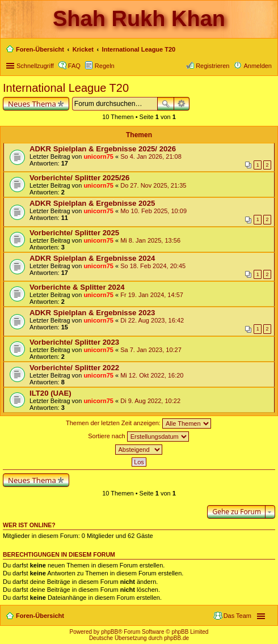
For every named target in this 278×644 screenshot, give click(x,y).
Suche (166, 104)
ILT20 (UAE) (50, 393)
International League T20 (66, 88)
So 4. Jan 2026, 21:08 (151, 156)
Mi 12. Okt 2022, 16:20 (152, 375)
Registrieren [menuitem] (212, 66)
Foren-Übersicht (40, 616)
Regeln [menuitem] (105, 66)
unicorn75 (98, 156)
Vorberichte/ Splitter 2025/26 (79, 178)
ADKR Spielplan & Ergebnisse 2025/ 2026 (103, 149)
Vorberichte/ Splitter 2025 (74, 233)
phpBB (109, 632)
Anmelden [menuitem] (258, 66)
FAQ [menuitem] (74, 66)
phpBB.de (176, 638)
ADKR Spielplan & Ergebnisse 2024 (92, 258)
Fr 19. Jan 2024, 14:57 (152, 295)
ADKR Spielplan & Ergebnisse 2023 (92, 313)
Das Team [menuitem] (237, 616)
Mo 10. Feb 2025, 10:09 (153, 211)
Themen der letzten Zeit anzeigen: (138, 423)
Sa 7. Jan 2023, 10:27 (151, 350)
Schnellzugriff (35, 66)
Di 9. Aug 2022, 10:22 (150, 401)
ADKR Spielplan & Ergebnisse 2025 (92, 203)
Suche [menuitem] (268, 50)
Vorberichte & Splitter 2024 (77, 287)
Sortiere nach (138, 437)
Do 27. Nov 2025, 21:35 (153, 185)
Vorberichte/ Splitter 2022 (74, 368)
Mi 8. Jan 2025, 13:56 (150, 240)
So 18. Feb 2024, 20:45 (153, 266)
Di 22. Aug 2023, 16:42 (152, 320)
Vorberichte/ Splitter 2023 (74, 342)
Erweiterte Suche (182, 104)
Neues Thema (32, 104)
